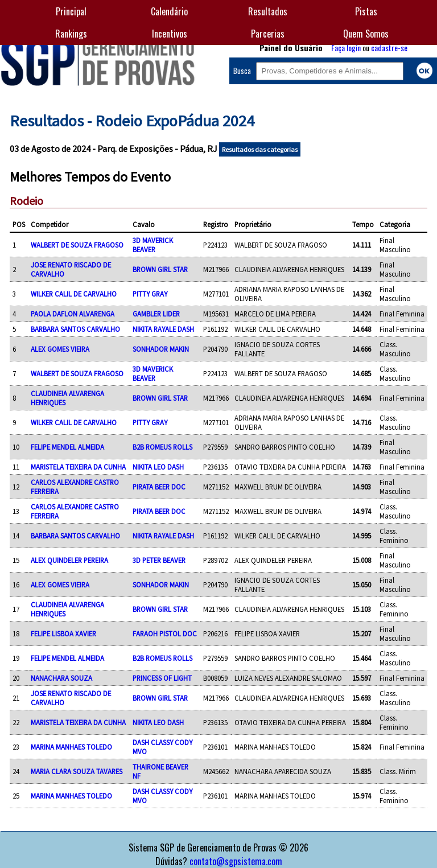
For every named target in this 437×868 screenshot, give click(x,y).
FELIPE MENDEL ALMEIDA (67, 447)
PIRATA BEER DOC (159, 487)
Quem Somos (366, 34)
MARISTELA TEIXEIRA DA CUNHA (78, 467)
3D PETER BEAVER (159, 560)
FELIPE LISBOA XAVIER (63, 633)
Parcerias (268, 34)
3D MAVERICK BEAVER (153, 245)
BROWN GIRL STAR (160, 269)
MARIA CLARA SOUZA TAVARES (77, 771)
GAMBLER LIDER (156, 314)
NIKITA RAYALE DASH (163, 329)
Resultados (268, 11)
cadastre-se (389, 48)
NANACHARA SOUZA (61, 678)
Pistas (366, 11)
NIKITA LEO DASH (158, 467)
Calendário (169, 11)
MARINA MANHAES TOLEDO (71, 747)
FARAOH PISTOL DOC (165, 633)
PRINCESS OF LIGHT (162, 678)
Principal (71, 11)
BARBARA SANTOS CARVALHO (75, 329)
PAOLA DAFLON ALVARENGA (73, 314)
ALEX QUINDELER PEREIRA (69, 560)
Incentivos (170, 34)
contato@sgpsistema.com (236, 861)
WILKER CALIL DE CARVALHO (74, 294)
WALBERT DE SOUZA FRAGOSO (77, 245)
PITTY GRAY (150, 294)
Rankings (71, 34)
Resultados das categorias (260, 149)
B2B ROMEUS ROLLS (162, 447)
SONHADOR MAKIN (161, 349)
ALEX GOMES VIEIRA (60, 349)
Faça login (346, 48)
